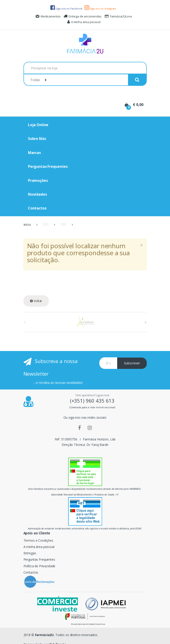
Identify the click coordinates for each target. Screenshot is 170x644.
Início (27, 225)
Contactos (37, 208)
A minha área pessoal (84, 22)
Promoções (38, 180)
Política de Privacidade (40, 566)
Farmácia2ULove (118, 16)
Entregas (30, 553)
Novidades (37, 194)
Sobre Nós (37, 139)
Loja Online (38, 125)
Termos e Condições (38, 540)
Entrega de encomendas (83, 16)
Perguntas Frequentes (48, 166)
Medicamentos (48, 16)
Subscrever (132, 363)
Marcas (34, 153)
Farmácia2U (44, 635)
